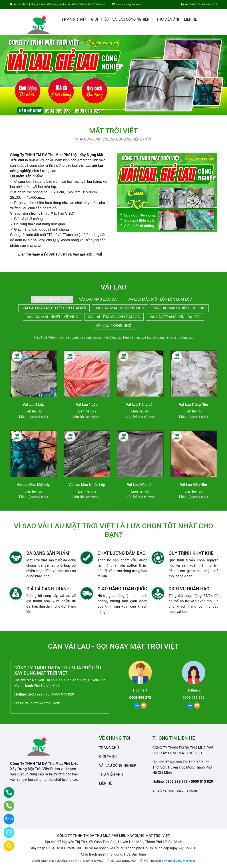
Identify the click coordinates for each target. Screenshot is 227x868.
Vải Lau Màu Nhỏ (194, 485)
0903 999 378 (140, 698)
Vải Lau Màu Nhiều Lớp (87, 485)
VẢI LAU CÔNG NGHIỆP (131, 19)
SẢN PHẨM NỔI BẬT (52, 299)
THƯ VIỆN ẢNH (169, 19)
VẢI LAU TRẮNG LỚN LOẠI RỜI (175, 317)
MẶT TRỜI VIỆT (113, 131)
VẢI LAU (113, 287)
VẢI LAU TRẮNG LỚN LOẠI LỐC (114, 317)
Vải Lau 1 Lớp (87, 405)
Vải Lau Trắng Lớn (140, 405)
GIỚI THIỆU (100, 19)
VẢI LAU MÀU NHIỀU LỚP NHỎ (52, 317)
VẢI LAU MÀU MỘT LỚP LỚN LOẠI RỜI (54, 308)
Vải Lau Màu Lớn (140, 485)
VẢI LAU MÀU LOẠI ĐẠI (98, 299)
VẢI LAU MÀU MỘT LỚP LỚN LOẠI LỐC (160, 299)
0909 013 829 (194, 698)
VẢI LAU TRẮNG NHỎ (113, 325)
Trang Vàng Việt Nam (181, 861)
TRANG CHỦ (73, 20)
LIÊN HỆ (191, 19)
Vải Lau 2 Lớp (33, 405)
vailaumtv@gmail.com (43, 703)
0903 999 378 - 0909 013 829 (51, 694)
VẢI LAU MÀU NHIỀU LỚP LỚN (179, 308)
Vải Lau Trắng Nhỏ (194, 405)
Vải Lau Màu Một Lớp (34, 485)
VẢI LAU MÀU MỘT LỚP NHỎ (120, 308)
